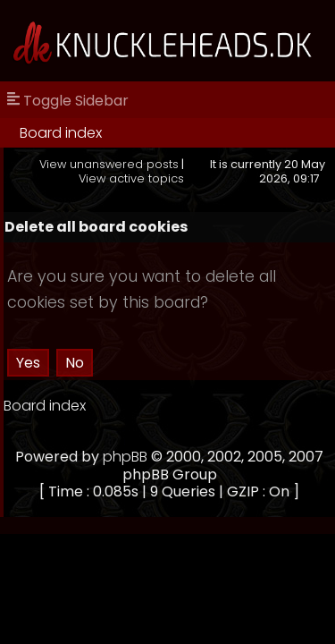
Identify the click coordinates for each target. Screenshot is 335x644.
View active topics (131, 178)
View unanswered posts (109, 164)
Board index (61, 133)
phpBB (125, 457)
